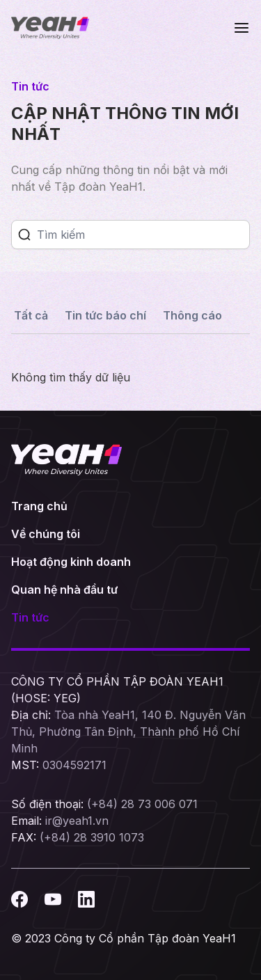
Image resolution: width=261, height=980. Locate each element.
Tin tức (30, 617)
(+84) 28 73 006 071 (142, 804)
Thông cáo (192, 315)
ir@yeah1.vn (77, 821)
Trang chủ (39, 506)
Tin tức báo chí (105, 315)
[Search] (143, 235)
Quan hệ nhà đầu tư (64, 590)
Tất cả (31, 315)
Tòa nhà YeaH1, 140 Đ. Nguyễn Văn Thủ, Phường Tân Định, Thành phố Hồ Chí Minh (128, 732)
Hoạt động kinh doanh (71, 562)
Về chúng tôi (46, 534)
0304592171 (74, 765)
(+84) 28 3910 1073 (92, 837)
